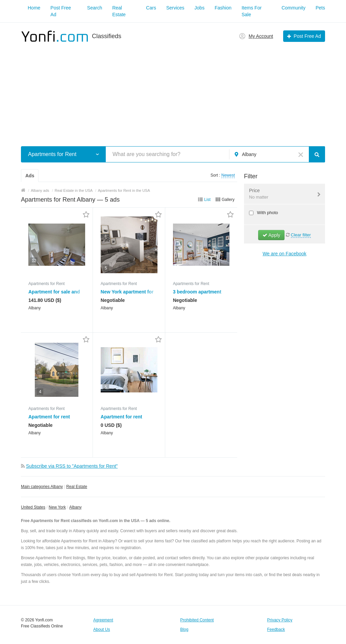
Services (175, 8)
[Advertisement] (173, 91)
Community (293, 8)
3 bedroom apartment (197, 292)
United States (33, 507)
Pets (320, 8)
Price (280, 194)
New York (57, 507)
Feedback (276, 629)
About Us (102, 629)
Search (95, 8)
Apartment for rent (49, 417)
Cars (151, 8)
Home (34, 8)
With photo (267, 213)
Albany (76, 507)
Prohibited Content (197, 620)
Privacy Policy (280, 620)
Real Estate (77, 487)
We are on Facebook (285, 254)
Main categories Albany (42, 487)
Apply (271, 235)
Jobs (200, 8)
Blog (184, 629)
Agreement (103, 620)
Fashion (223, 8)
